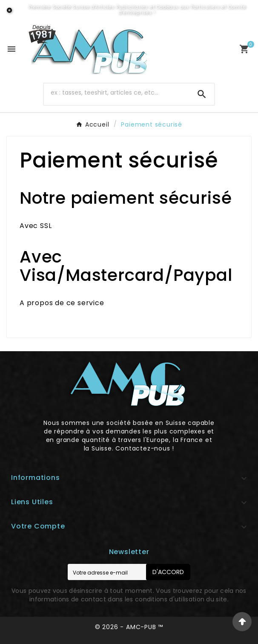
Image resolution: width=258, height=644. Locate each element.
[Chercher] (116, 92)
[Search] (202, 94)
